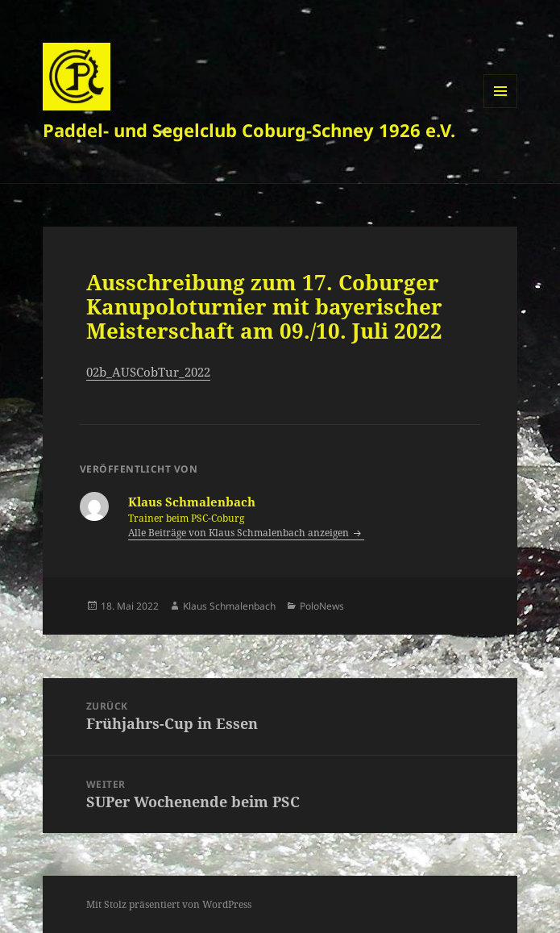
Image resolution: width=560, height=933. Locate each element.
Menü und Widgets (501, 108)
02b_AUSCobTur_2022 (148, 372)
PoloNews (322, 606)
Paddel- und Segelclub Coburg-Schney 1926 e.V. (249, 130)
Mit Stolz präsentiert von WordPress (169, 904)
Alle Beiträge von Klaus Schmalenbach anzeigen (240, 533)
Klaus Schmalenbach (229, 606)
